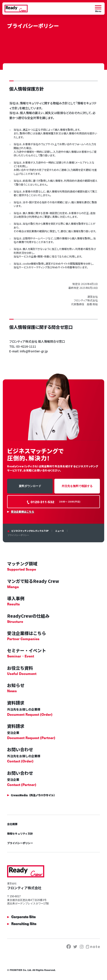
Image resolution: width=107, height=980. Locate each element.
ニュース (60, 531)
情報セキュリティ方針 (20, 833)
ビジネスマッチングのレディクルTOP (30, 531)
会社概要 (12, 824)
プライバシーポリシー (20, 843)
